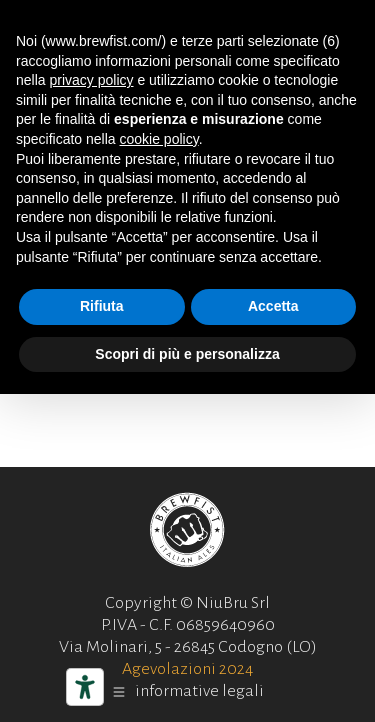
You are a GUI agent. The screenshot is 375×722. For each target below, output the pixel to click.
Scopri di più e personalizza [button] (187, 354)
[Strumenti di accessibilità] (85, 687)
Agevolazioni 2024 (187, 669)
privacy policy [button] (91, 80)
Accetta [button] (273, 306)
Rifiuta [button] (102, 306)
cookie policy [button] (159, 139)
